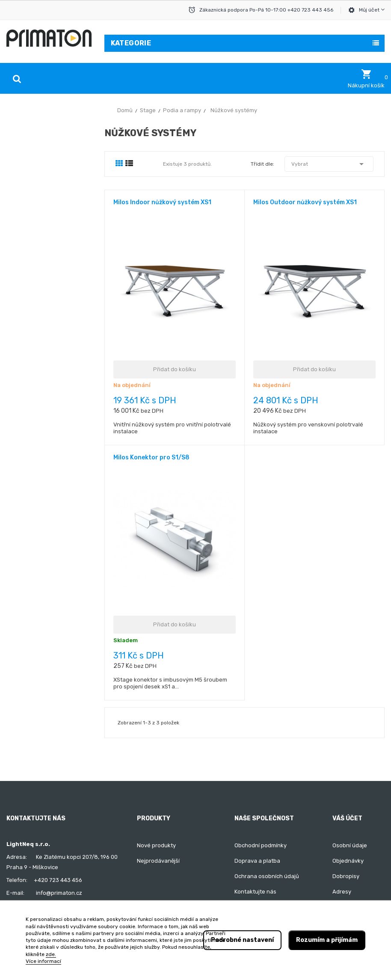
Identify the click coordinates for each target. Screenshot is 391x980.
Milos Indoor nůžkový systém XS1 (162, 202)
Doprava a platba (257, 861)
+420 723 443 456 (58, 880)
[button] (366, 79)
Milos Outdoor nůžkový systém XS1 (305, 202)
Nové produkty (156, 845)
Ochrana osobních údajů (267, 876)
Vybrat (329, 164)
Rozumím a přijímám (327, 940)
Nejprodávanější (158, 861)
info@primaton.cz (59, 893)
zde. (51, 954)
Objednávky (348, 861)
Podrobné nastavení (242, 940)
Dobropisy (346, 876)
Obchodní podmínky (261, 845)
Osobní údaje (350, 845)
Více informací (43, 961)
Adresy (342, 892)
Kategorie (131, 43)
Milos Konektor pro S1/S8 (151, 457)
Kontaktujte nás (255, 892)
